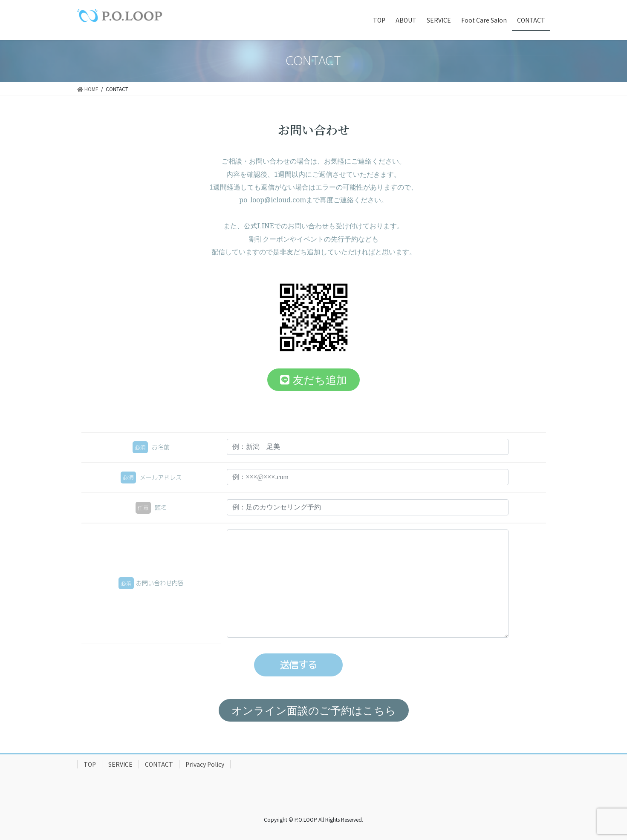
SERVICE (120, 764)
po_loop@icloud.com (273, 200)
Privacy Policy (205, 764)
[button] (313, 380)
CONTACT (159, 764)
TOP (90, 764)
